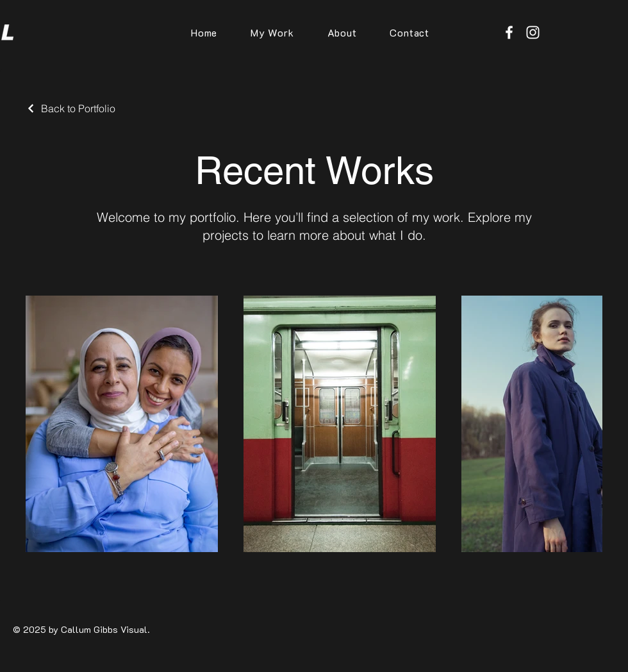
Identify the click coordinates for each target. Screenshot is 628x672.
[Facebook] (509, 32)
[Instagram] (533, 32)
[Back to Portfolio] (70, 108)
